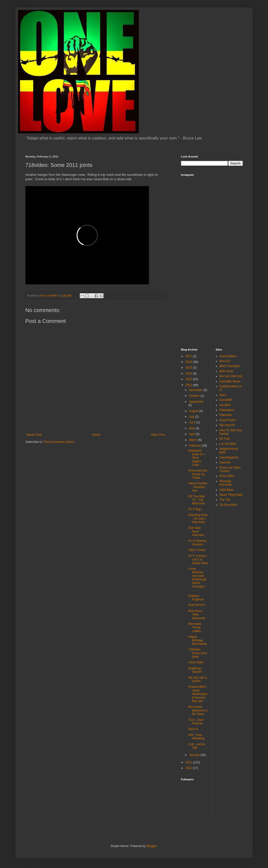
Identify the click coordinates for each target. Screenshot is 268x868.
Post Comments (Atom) (59, 442)
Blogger (152, 846)
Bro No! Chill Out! (231, 376)
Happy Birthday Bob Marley (198, 640)
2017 (189, 356)
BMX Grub (226, 371)
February (195, 446)
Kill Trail (225, 439)
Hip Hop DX (227, 425)
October (195, 396)
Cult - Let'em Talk (197, 746)
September (196, 402)
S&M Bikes (227, 490)
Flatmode (226, 415)
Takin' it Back (197, 550)
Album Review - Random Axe (198, 487)
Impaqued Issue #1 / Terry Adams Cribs (196, 458)
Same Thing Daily (231, 495)
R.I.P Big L (195, 509)
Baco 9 (193, 729)
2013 (189, 379)
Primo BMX (227, 476)
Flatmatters (227, 410)
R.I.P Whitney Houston (197, 543)
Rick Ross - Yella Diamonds (197, 615)
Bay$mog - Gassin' (195, 670)
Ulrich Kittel (196, 662)
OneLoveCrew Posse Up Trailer (198, 474)
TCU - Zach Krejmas (196, 722)
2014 (189, 374)
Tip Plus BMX (228, 505)
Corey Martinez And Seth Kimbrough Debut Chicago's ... (197, 579)
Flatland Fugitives (196, 598)
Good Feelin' (228, 420)
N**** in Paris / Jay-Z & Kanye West (198, 560)
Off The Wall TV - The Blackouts (196, 500)
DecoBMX (226, 400)
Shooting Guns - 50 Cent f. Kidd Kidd (198, 519)
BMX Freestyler (230, 366)
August (194, 411)
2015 (189, 368)
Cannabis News (230, 381)
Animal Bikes (228, 356)
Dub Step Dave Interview (196, 531)
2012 (189, 385)
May (192, 428)
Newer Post (34, 435)
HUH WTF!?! (197, 605)
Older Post (158, 435)
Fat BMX (225, 405)
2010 (189, 768)
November (196, 390)
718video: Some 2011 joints (198, 653)
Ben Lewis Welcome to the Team (198, 710)
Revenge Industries (226, 483)
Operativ (225, 462)
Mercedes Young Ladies (195, 627)
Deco (223, 395)
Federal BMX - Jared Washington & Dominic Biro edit (198, 694)
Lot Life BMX (228, 444)
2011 (189, 762)
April (192, 434)
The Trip (225, 500)
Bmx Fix (225, 361)
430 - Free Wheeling (196, 737)
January (195, 755)
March (194, 440)
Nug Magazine (229, 457)
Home (96, 435)
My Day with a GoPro (197, 679)
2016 (189, 362)
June (193, 422)
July (192, 417)
